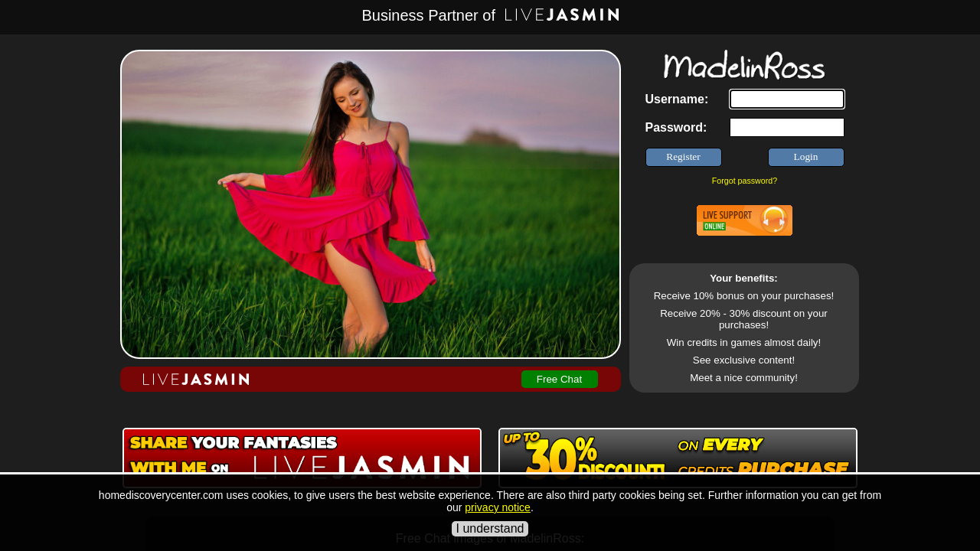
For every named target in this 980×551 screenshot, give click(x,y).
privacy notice (498, 507)
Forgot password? (745, 181)
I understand (490, 528)
